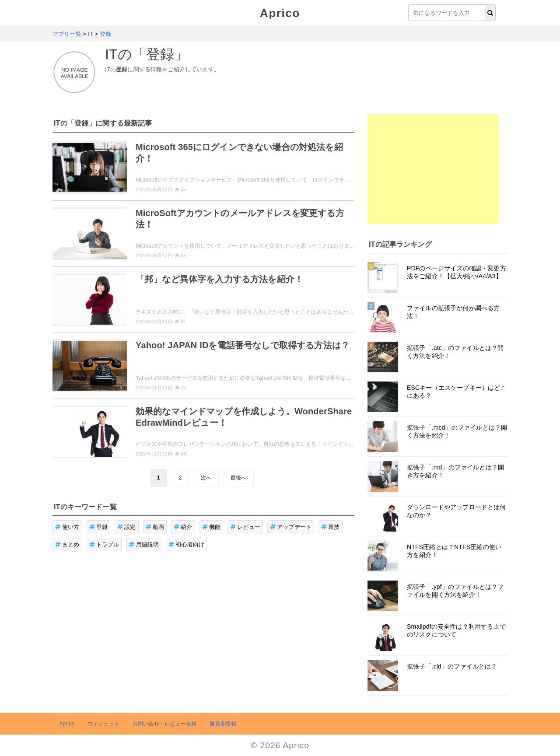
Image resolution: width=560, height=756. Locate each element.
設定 (127, 527)
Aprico (280, 13)
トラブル (104, 544)
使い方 (67, 527)
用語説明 (144, 544)
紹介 (183, 527)
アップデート (291, 527)
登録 (99, 527)
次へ (206, 478)
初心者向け (186, 544)
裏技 (331, 527)
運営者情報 (223, 724)
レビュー (245, 527)
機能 (212, 527)
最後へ (238, 478)
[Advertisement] (433, 169)
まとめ (67, 544)
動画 (155, 527)
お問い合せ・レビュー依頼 (164, 724)
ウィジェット (103, 724)
